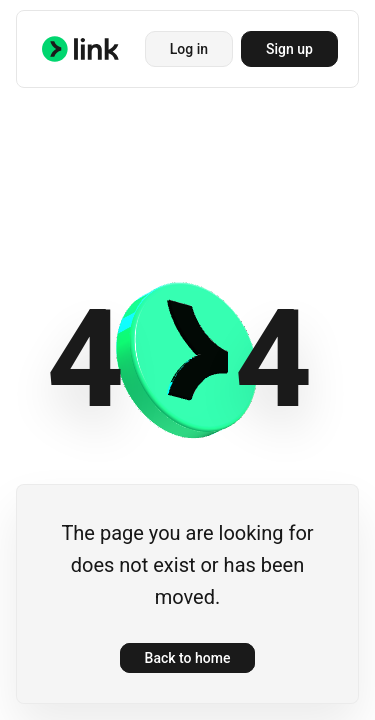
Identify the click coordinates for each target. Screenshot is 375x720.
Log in (189, 49)
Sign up (289, 49)
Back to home (188, 658)
